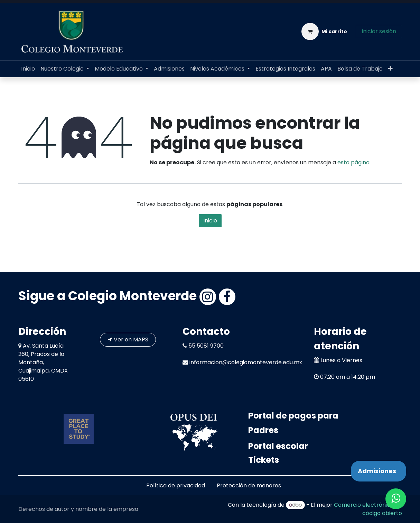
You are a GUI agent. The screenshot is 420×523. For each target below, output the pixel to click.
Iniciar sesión (379, 31)
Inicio (210, 221)
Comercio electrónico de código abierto (368, 509)
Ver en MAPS (128, 340)
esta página (353, 162)
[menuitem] (28, 69)
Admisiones (377, 471)
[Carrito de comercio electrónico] (324, 31)
